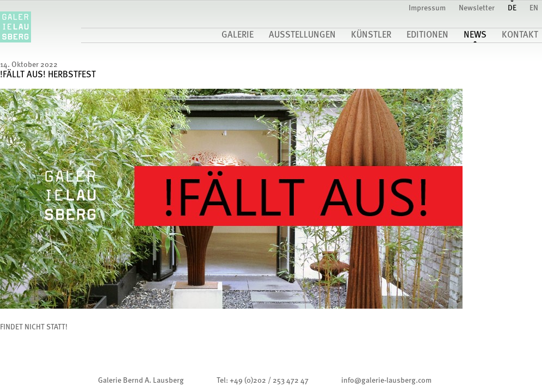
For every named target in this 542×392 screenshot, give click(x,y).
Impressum (427, 8)
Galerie (238, 35)
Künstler (371, 35)
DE (512, 8)
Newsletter (477, 8)
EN (534, 8)
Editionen (427, 35)
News (475, 35)
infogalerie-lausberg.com (386, 381)
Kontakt (520, 35)
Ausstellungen (302, 35)
